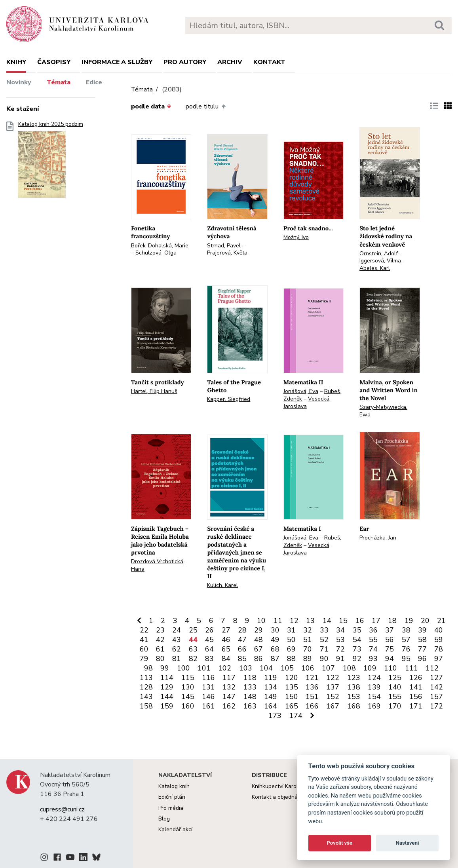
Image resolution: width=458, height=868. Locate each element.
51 (308, 640)
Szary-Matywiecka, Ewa (383, 411)
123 (354, 678)
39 (422, 630)
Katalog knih (174, 786)
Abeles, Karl (375, 268)
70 (308, 649)
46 (226, 640)
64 (209, 649)
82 (193, 659)
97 (439, 659)
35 (357, 630)
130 (188, 687)
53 (340, 640)
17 (376, 621)
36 (373, 630)
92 (357, 659)
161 (208, 706)
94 (390, 659)
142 (436, 687)
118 (250, 678)
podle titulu (205, 106)
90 (324, 659)
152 (333, 697)
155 (395, 697)
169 (374, 706)
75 (390, 649)
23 (160, 630)
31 (291, 630)
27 (226, 630)
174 (296, 716)
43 (177, 640)
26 (209, 630)
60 (144, 649)
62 (177, 649)
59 (439, 640)
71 (324, 649)
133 (250, 687)
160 (188, 706)
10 (261, 621)
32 (308, 630)
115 (188, 678)
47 (242, 640)
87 (275, 659)
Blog (164, 819)
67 (258, 649)
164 (271, 706)
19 (409, 621)
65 (226, 649)
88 (291, 659)
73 (357, 649)
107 (328, 668)
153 (354, 697)
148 (250, 697)
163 (250, 706)
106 (308, 668)
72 (340, 649)
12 (294, 621)
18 (392, 621)
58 (422, 640)
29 (258, 630)
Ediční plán (172, 797)
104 (266, 668)
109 (370, 668)
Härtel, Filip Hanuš (154, 391)
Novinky (19, 82)
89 (308, 659)
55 (373, 640)
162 (229, 706)
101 (204, 668)
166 (312, 706)
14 (327, 621)
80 (160, 659)
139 (374, 687)
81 (177, 659)
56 (390, 640)
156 (416, 697)
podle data (151, 106)
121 (312, 678)
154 (374, 697)
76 (406, 649)
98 (148, 668)
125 (395, 678)
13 (310, 621)
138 (354, 687)
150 (292, 697)
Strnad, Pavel (224, 246)
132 (229, 687)
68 (275, 649)
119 (271, 678)
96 (422, 659)
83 (209, 659)
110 (391, 668)
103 (246, 668)
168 (354, 706)
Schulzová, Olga (156, 253)
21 (441, 621)
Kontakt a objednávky (279, 797)
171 (416, 706)
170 (395, 706)
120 (292, 678)
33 (324, 630)
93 (373, 659)
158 (146, 706)
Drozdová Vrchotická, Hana (158, 565)
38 (406, 630)
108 (349, 668)
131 (208, 687)
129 (167, 687)
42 (160, 640)
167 (333, 706)
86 (258, 659)
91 (340, 659)
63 (193, 649)
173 (275, 716)
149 (271, 697)
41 (144, 640)
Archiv (230, 62)
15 (343, 621)
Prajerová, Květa (227, 253)
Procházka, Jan (378, 538)
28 (242, 630)
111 (411, 668)
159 (167, 706)
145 (188, 697)
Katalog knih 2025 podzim (51, 162)
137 (333, 687)
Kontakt (269, 62)
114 (167, 678)
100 (183, 668)
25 (193, 630)
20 (425, 621)
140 (395, 687)
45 (209, 640)
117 (229, 678)
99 (165, 668)
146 (208, 697)
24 (177, 630)
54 (357, 640)
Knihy (16, 62)
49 (275, 640)
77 (422, 649)
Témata (59, 82)
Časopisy (54, 62)
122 (333, 678)
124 (374, 678)
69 (291, 649)
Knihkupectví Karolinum (281, 786)
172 (436, 706)
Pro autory (185, 62)
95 (406, 659)
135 (292, 687)
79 (144, 659)
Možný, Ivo (296, 237)
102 (225, 668)
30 (275, 630)
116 (208, 678)
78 (439, 649)
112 (432, 668)
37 (390, 630)
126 (416, 678)
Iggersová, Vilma (380, 261)
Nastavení (408, 843)
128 (146, 687)
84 (226, 659)
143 (146, 697)
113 (146, 678)
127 (436, 678)
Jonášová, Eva (301, 391)
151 (312, 697)
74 (373, 649)
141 (416, 687)
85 (242, 659)
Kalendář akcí (175, 829)
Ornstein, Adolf (379, 254)
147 (229, 697)
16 (360, 621)
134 (271, 687)
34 (340, 630)
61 (160, 649)
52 (324, 640)
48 (258, 640)
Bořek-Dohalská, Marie (160, 246)
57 (406, 640)
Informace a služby (117, 62)
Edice (94, 82)
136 (312, 687)
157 (436, 697)
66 (242, 649)
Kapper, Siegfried (229, 399)
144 (167, 697)
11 (278, 621)
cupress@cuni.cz (62, 809)
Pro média (171, 808)
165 (292, 706)
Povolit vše (340, 843)
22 (144, 630)
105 (287, 668)
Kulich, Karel (222, 585)
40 (439, 630)
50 (291, 640)
